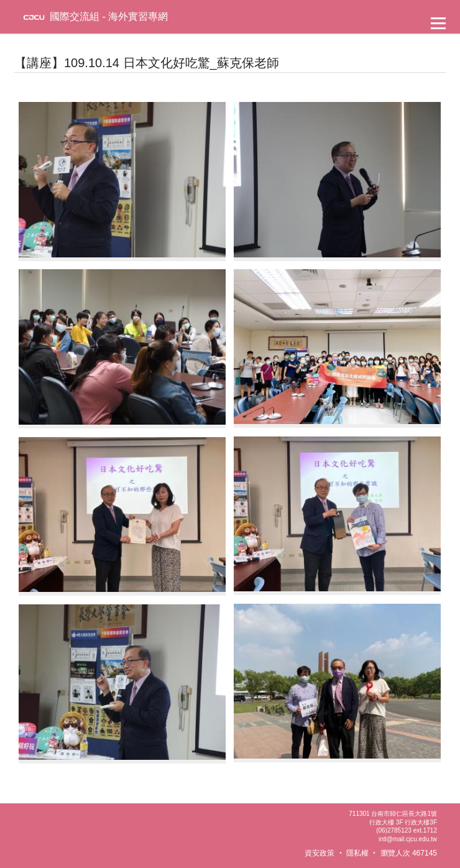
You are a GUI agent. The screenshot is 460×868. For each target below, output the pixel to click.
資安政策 (320, 853)
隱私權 (357, 853)
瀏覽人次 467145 (409, 853)
